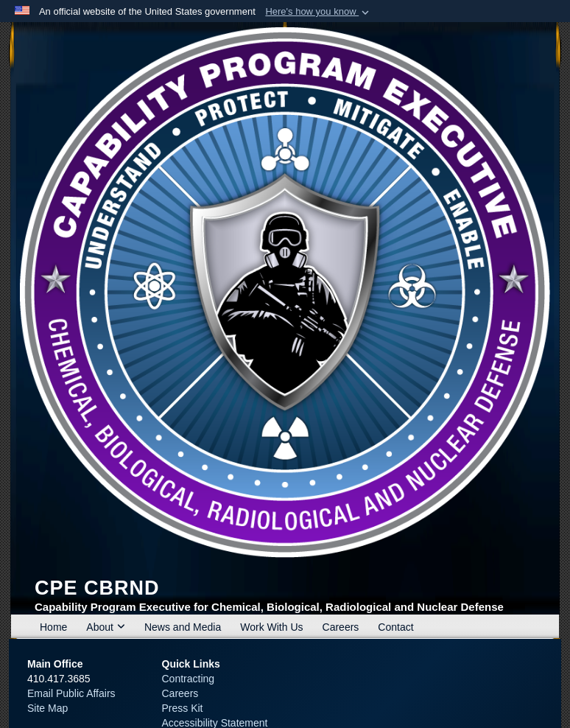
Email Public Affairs (71, 693)
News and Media (183, 627)
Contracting (189, 679)
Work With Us (271, 627)
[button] (319, 12)
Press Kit (183, 708)
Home (53, 627)
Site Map (47, 708)
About (106, 627)
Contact (395, 627)
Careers (341, 627)
